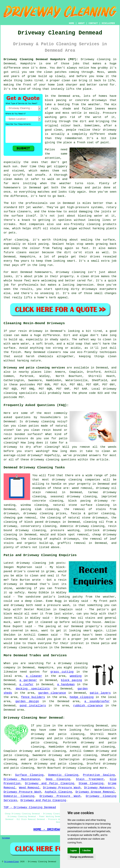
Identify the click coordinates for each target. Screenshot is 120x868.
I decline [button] (86, 850)
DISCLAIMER (108, 23)
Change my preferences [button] (82, 857)
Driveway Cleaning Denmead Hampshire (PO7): (41, 59)
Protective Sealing (99, 775)
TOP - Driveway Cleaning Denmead (30, 807)
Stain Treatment (90, 779)
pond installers (33, 706)
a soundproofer (97, 701)
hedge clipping (82, 697)
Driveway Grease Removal (95, 792)
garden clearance (52, 693)
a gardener (28, 680)
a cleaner (34, 676)
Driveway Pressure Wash (62, 788)
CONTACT (93, 23)
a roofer (26, 684)
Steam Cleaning (91, 783)
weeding (76, 676)
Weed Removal (29, 788)
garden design (27, 701)
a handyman (66, 684)
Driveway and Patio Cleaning (50, 783)
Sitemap (6, 838)
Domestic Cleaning (63, 775)
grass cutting (62, 672)
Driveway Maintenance (22, 779)
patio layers (100, 693)
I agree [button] (73, 850)
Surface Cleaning (29, 775)
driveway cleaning (77, 768)
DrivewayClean (12, 862)
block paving (71, 680)
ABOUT (81, 23)
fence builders (33, 697)
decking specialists (33, 689)
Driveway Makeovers (100, 788)
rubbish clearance (88, 706)
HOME (72, 23)
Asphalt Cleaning (58, 792)
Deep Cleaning (58, 779)
